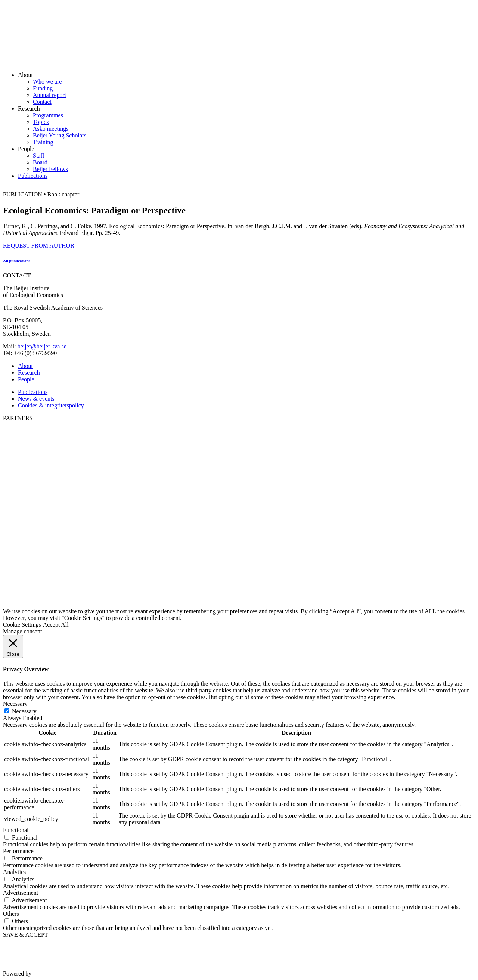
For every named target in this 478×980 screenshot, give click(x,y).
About (25, 366)
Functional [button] (16, 830)
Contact (42, 102)
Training (43, 142)
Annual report (49, 95)
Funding (43, 88)
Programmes (48, 115)
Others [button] (11, 914)
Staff (39, 156)
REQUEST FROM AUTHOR (39, 246)
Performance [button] (18, 851)
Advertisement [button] (21, 893)
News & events (36, 399)
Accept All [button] (56, 625)
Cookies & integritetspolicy (51, 405)
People (26, 379)
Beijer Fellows (50, 169)
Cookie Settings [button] (22, 625)
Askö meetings (51, 129)
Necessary (24, 711)
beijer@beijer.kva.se (42, 346)
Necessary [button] (15, 704)
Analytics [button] (14, 872)
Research (29, 373)
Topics (41, 122)
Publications (33, 176)
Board (40, 162)
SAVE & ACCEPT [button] (26, 935)
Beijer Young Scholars (60, 135)
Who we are (47, 82)
